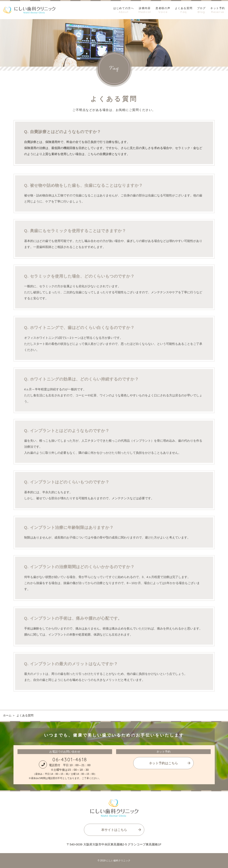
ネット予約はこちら (163, 763)
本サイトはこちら (114, 830)
